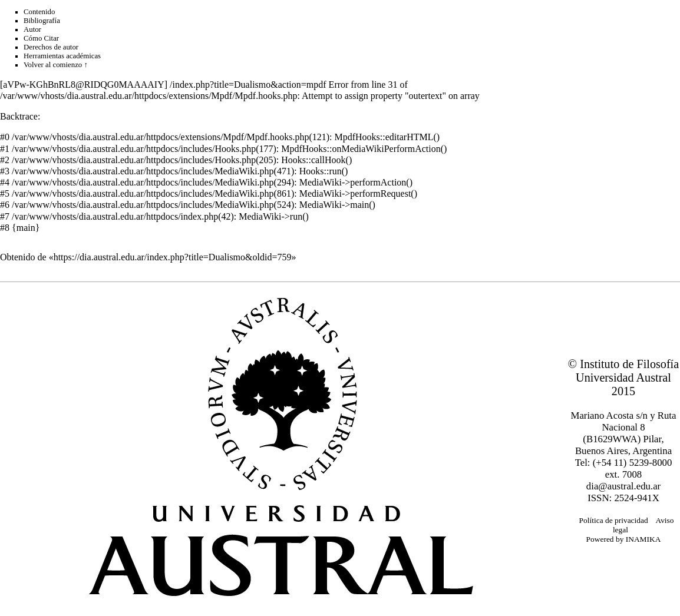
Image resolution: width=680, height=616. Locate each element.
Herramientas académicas (62, 56)
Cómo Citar (41, 38)
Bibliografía (42, 21)
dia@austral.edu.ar (623, 486)
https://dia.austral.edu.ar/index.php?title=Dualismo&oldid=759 (173, 257)
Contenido (39, 12)
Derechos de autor (51, 47)
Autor (32, 29)
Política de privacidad (614, 520)
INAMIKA (643, 539)
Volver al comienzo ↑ (56, 65)
